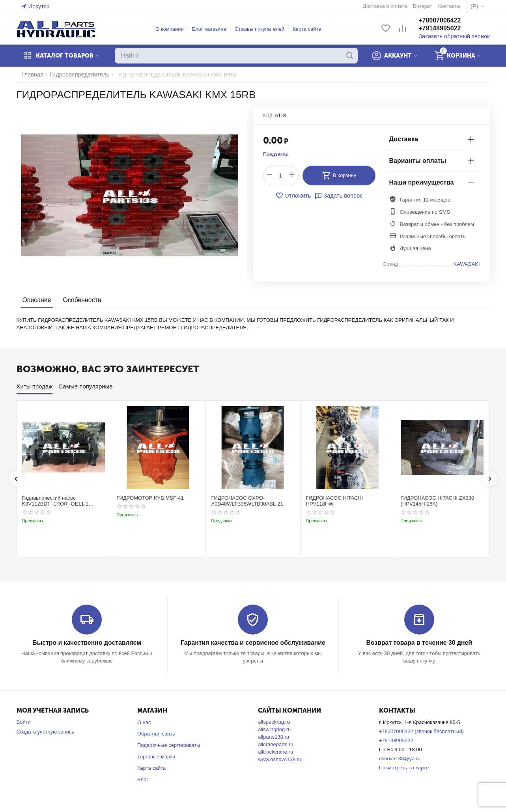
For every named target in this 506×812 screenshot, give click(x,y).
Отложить (295, 196)
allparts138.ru (274, 736)
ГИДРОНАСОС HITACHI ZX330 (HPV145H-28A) (438, 501)
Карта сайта (311, 29)
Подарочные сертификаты (169, 745)
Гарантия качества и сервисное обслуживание (253, 643)
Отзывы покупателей (264, 29)
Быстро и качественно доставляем (87, 643)
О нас (144, 722)
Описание (36, 300)
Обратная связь (156, 733)
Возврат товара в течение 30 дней (419, 643)
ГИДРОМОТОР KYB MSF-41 (150, 498)
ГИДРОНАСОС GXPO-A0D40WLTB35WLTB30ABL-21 (247, 501)
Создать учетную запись (46, 731)
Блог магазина (213, 29)
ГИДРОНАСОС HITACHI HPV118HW (335, 501)
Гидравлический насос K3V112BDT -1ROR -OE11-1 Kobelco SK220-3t (55, 501)
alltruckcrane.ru (275, 751)
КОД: (268, 116)
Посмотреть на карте (404, 767)
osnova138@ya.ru (400, 758)
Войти (24, 721)
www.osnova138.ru (280, 759)
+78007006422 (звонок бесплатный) (421, 731)
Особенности (80, 300)
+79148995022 (448, 29)
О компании (174, 29)
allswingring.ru (274, 729)
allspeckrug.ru (274, 721)
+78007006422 (448, 21)
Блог (143, 779)
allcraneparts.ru (276, 744)
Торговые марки (156, 756)
